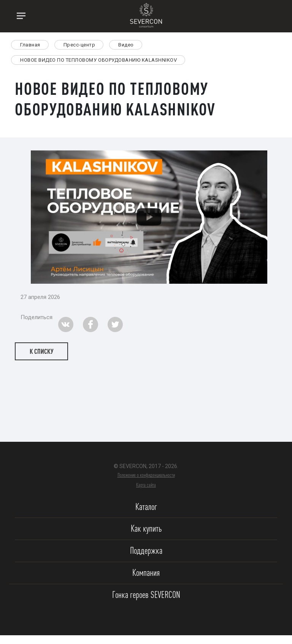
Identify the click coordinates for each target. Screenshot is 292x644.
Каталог (146, 507)
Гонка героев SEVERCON (146, 595)
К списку (42, 351)
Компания (146, 573)
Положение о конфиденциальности (146, 475)
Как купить (146, 528)
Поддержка (146, 551)
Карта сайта (146, 485)
